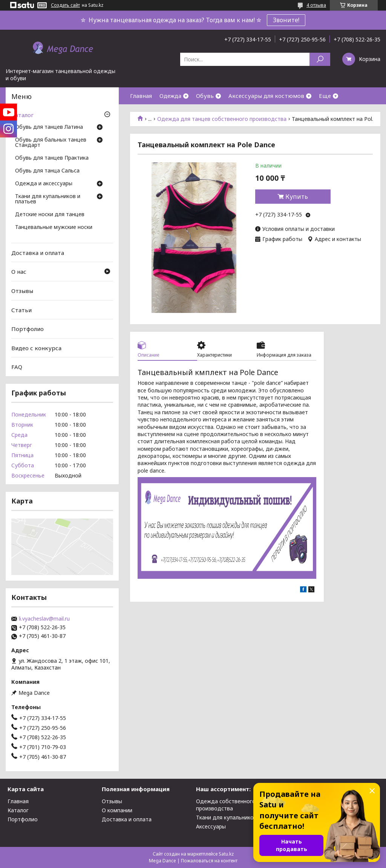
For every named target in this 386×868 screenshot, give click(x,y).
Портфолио (28, 329)
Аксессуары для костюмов (266, 96)
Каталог (22, 115)
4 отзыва (316, 5)
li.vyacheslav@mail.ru (44, 619)
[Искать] (320, 59)
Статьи (21, 310)
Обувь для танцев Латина (49, 127)
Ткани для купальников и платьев (48, 199)
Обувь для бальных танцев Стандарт (51, 143)
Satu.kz (226, 854)
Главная (141, 96)
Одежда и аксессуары (44, 184)
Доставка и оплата (38, 253)
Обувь (205, 96)
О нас (19, 272)
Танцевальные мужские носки (54, 227)
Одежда (170, 96)
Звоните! (286, 20)
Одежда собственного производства (226, 805)
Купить (297, 197)
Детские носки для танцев (50, 215)
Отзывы (22, 291)
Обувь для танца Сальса (47, 171)
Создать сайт (65, 5)
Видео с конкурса (36, 348)
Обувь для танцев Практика (52, 158)
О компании (117, 810)
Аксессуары (211, 826)
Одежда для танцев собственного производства (222, 119)
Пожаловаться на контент (209, 861)
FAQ (17, 367)
